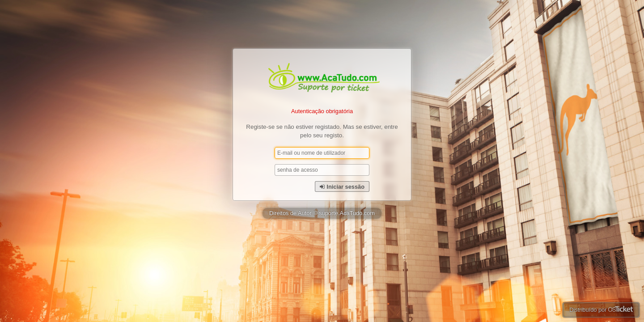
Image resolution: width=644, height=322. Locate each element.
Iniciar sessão (342, 187)
